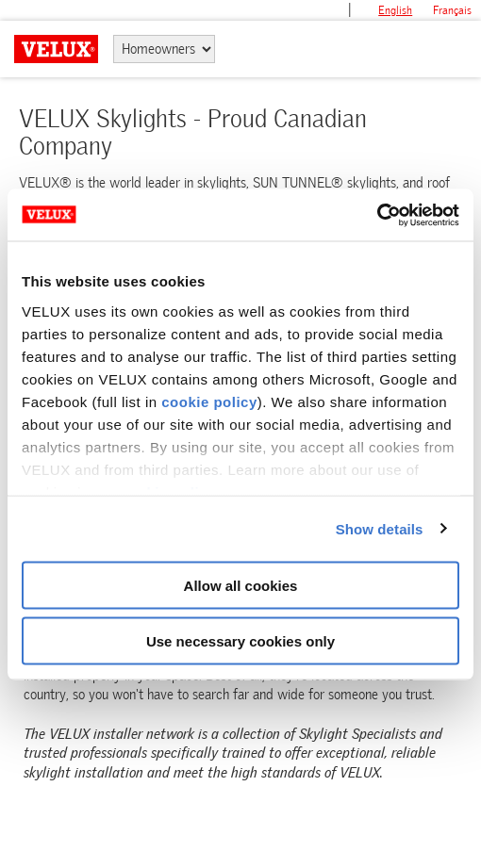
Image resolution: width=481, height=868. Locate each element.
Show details (380, 528)
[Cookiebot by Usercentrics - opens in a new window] (377, 215)
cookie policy (209, 401)
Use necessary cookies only (240, 640)
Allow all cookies (241, 586)
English (395, 10)
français (452, 10)
